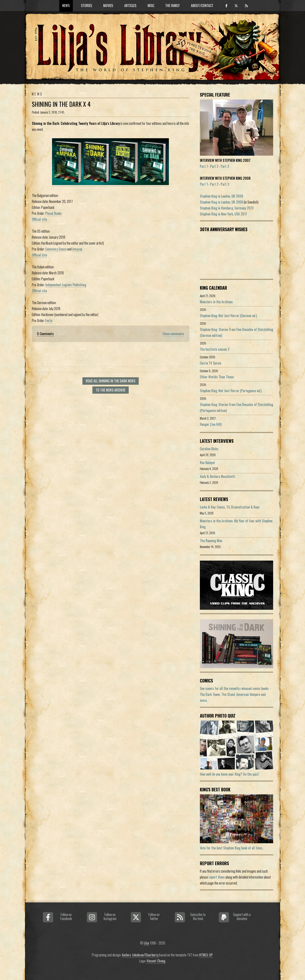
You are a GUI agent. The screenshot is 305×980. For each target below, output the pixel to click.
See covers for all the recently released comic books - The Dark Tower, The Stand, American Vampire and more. (235, 694)
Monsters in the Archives (216, 302)
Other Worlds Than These (217, 377)
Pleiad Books (54, 213)
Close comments (173, 334)
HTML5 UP (206, 955)
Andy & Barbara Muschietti (217, 476)
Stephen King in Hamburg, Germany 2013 (227, 208)
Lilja (146, 943)
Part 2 (214, 166)
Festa (49, 320)
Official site (39, 219)
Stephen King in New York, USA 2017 (223, 214)
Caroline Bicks (209, 449)
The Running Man (211, 541)
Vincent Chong (156, 961)
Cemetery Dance (56, 249)
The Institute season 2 (215, 349)
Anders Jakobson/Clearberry (140, 955)
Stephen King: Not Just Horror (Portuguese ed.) (231, 391)
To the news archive (111, 390)
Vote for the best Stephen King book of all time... (232, 848)
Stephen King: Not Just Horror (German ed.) (228, 316)
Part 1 (204, 166)
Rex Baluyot (207, 463)
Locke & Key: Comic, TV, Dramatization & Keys (230, 507)
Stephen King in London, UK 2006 (222, 196)
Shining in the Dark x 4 (61, 104)
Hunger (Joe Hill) (211, 424)
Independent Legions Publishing (66, 285)
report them (217, 877)
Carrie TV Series (211, 363)
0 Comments (45, 334)
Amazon (77, 249)
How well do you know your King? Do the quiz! (229, 774)
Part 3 (225, 166)
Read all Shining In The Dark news (111, 381)
